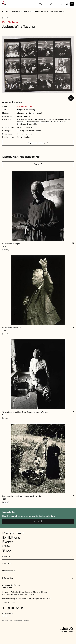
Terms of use (7, 616)
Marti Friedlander (10, 22)
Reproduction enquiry (38, 143)
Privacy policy (8, 613)
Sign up (38, 521)
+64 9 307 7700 (9, 603)
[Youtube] (13, 608)
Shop (7, 550)
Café (6, 546)
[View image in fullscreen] (71, 98)
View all (38, 164)
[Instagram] (8, 608)
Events (8, 542)
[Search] (67, 4)
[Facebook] (4, 608)
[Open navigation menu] (72, 4)
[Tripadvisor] (18, 608)
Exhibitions (11, 538)
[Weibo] (22, 608)
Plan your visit (13, 533)
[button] (38, 211)
